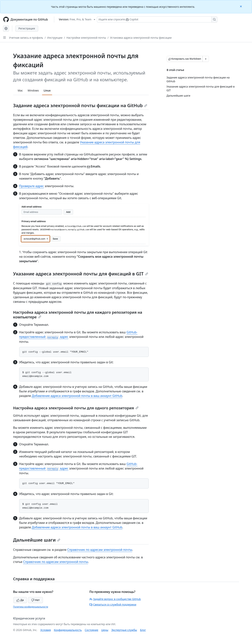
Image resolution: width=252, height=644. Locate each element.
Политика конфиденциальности (31, 607)
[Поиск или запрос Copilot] (157, 19)
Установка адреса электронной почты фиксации (141, 38)
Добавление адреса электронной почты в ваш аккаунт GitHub (77, 396)
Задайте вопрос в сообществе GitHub (115, 599)
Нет (35, 600)
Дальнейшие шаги (37, 540)
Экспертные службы (124, 630)
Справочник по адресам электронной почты (100, 550)
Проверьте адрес (32, 186)
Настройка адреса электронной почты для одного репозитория (76, 408)
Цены (105, 630)
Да (20, 600)
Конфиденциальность (68, 630)
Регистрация (27, 28)
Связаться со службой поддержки (113, 604)
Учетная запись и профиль (26, 38)
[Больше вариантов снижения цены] (206, 59)
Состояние (91, 630)
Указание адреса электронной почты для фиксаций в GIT (81, 274)
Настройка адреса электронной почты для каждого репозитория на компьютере (78, 315)
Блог (143, 630)
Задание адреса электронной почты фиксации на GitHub (80, 105)
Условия (46, 630)
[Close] (241, 6)
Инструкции (55, 38)
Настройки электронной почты (86, 38)
